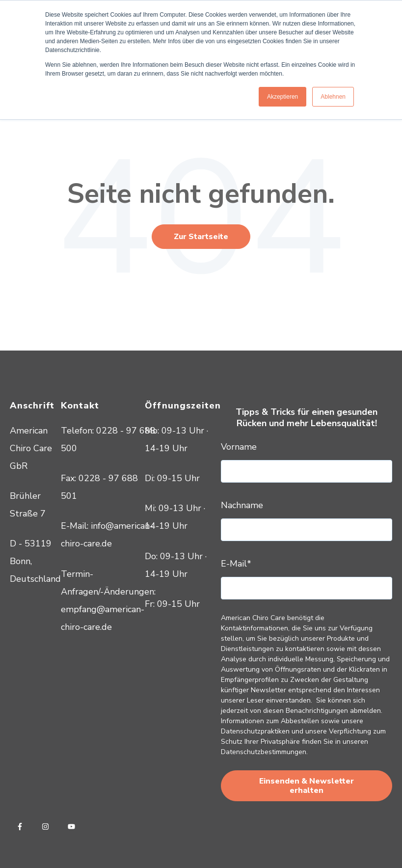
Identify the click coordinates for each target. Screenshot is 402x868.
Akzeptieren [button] (282, 97)
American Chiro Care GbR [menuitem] (31, 448)
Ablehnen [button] (333, 97)
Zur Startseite (201, 237)
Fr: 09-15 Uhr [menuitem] (172, 604)
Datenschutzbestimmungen (264, 752)
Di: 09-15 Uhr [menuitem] (172, 478)
